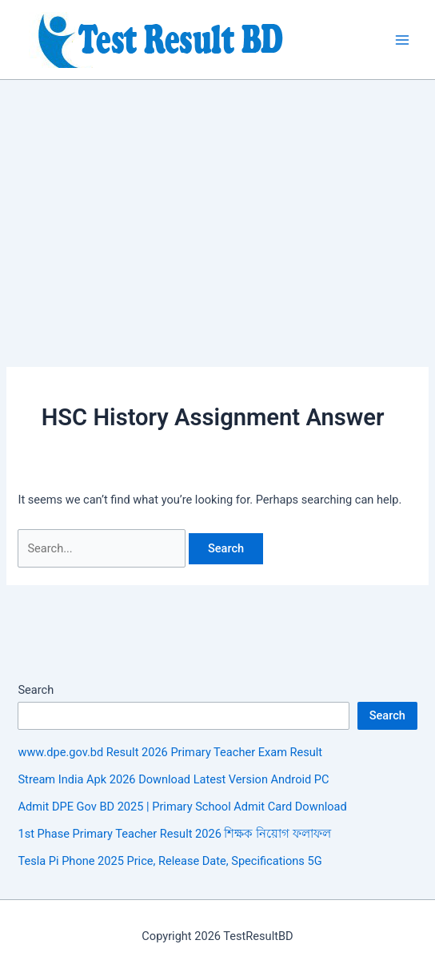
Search (36, 690)
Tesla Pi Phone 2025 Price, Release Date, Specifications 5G (170, 861)
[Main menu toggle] (402, 40)
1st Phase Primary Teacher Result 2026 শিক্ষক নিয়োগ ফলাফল (174, 834)
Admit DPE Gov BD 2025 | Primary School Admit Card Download (182, 807)
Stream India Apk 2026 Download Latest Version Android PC (173, 779)
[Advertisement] (217, 200)
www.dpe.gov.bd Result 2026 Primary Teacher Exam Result (170, 752)
